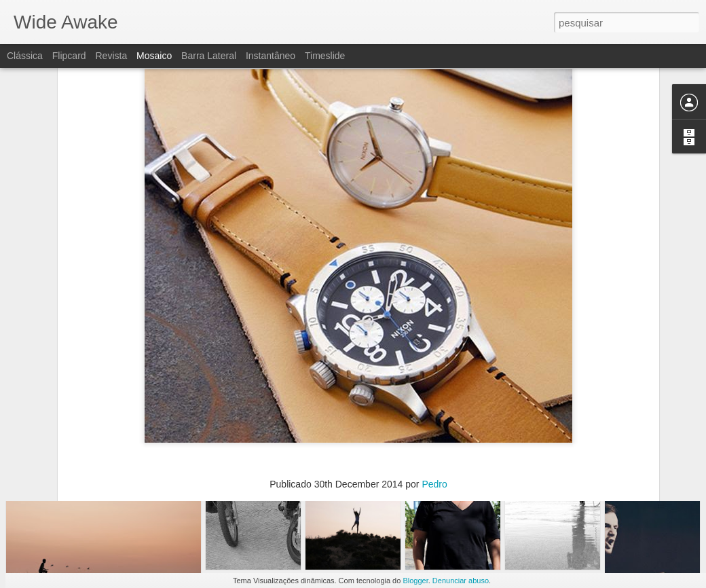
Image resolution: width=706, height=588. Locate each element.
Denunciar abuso (461, 581)
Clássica (25, 56)
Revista (111, 56)
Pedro (434, 390)
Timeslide (325, 56)
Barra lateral (209, 56)
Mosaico (154, 56)
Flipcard (69, 56)
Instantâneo (271, 56)
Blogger (415, 581)
